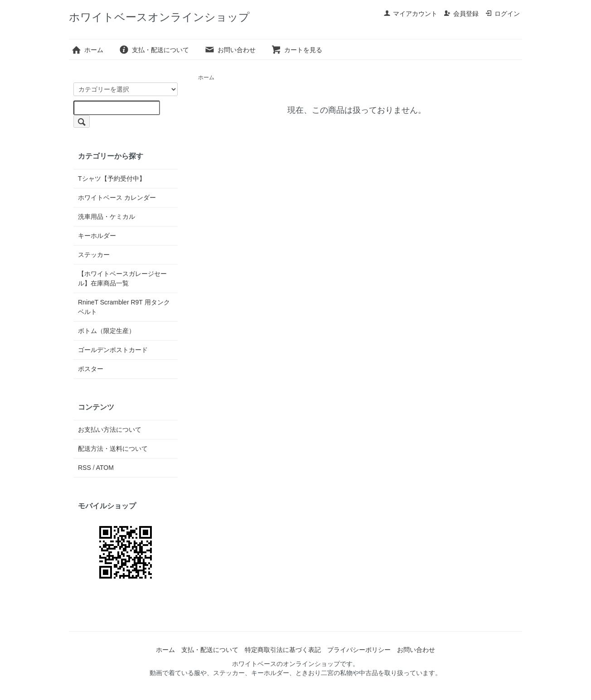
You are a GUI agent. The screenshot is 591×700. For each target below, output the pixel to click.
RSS (85, 468)
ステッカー (94, 255)
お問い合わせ (230, 50)
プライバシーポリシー (359, 650)
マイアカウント (410, 14)
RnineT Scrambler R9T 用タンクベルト (124, 307)
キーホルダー (97, 236)
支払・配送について (154, 50)
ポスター (91, 369)
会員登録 (461, 14)
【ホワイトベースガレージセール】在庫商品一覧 (122, 278)
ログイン (502, 14)
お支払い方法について (110, 430)
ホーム (87, 50)
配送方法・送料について (113, 449)
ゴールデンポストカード (113, 350)
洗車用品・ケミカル (107, 217)
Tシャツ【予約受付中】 (112, 179)
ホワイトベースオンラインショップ (159, 17)
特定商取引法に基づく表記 (283, 650)
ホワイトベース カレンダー (117, 198)
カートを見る (297, 50)
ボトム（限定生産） (107, 331)
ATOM (105, 468)
